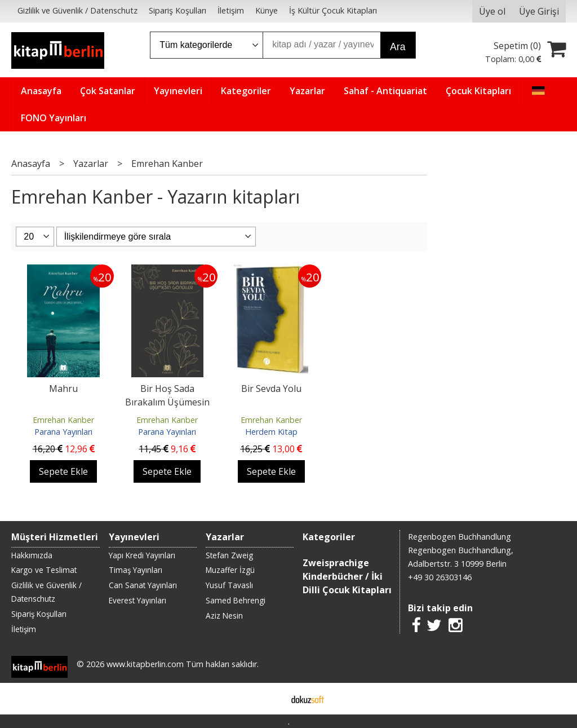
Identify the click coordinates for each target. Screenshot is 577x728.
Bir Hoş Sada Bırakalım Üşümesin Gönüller (167, 402)
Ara (398, 47)
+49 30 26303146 (440, 577)
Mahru (63, 389)
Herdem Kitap (271, 432)
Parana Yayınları (63, 432)
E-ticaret (271, 699)
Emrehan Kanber (63, 420)
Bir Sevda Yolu (271, 389)
